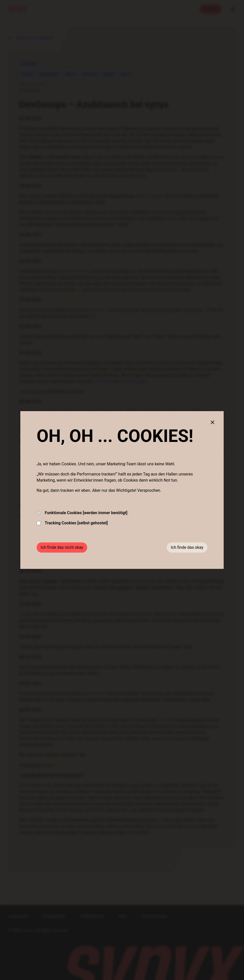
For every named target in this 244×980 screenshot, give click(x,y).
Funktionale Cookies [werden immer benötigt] (82, 513)
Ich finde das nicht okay (62, 547)
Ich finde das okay (187, 547)
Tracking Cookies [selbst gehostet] (72, 523)
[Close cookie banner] (212, 422)
